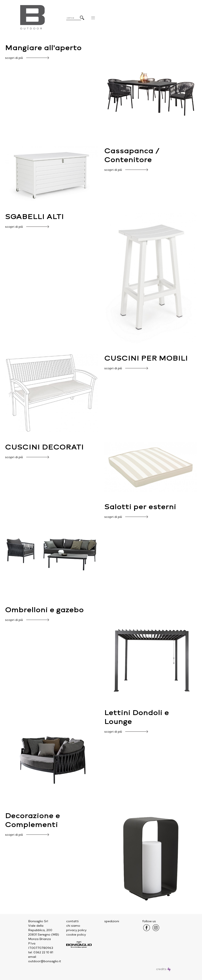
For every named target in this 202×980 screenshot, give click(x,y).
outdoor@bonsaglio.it (45, 961)
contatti (72, 921)
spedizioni (112, 921)
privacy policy (76, 930)
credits (163, 969)
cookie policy (76, 935)
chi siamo (73, 926)
